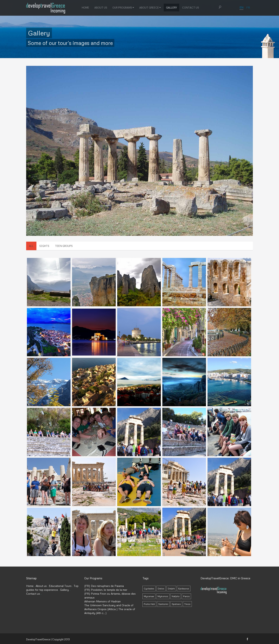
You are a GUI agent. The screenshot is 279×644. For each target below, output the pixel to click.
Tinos (187, 604)
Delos (161, 589)
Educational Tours (60, 586)
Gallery (171, 7)
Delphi (171, 589)
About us (101, 7)
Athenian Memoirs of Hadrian (102, 601)
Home (85, 7)
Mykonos (163, 596)
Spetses (176, 604)
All (31, 246)
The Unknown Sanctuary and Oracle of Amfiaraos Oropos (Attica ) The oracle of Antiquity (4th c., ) (110, 609)
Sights (44, 246)
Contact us (191, 7)
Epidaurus (184, 589)
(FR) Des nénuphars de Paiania (104, 586)
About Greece (150, 7)
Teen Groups (64, 246)
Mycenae (149, 596)
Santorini (163, 604)
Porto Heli (149, 604)
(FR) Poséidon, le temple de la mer (106, 590)
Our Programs (123, 7)
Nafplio (176, 596)
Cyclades (149, 589)
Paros (186, 596)
